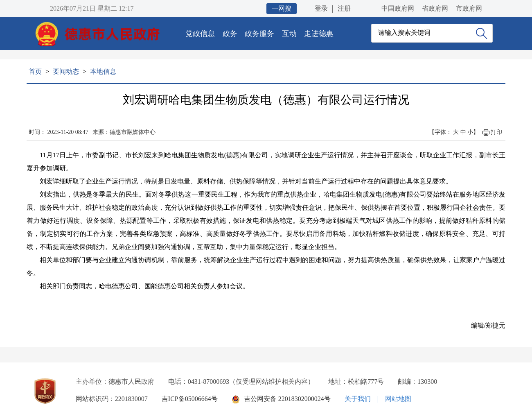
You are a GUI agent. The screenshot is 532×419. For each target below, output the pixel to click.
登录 (321, 8)
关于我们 (358, 399)
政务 (230, 34)
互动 (289, 34)
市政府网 (469, 8)
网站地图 (398, 399)
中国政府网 (398, 8)
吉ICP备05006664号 (190, 399)
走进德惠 (319, 34)
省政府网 (435, 8)
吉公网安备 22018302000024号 (287, 399)
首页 (35, 71)
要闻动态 (66, 71)
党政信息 (200, 34)
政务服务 (259, 34)
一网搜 (282, 8)
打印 (496, 132)
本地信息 (103, 71)
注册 (344, 8)
